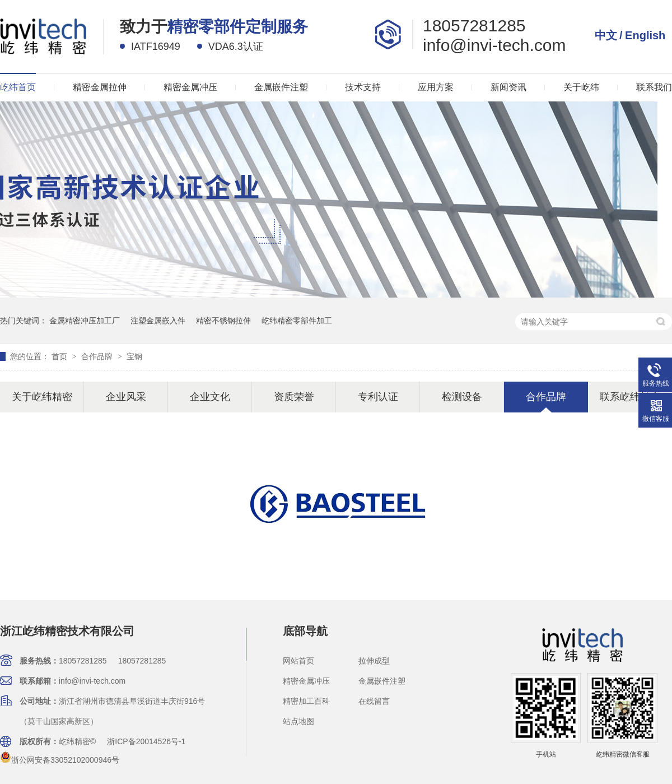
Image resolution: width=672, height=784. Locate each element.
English (645, 35)
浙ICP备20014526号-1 (146, 741)
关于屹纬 (581, 87)
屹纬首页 (18, 87)
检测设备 (462, 397)
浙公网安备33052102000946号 (60, 760)
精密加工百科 (306, 701)
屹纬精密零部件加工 (297, 321)
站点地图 (298, 721)
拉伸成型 (374, 661)
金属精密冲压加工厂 (85, 321)
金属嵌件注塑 (281, 87)
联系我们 (654, 87)
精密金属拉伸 (100, 87)
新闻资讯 (508, 87)
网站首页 (298, 661)
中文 (606, 35)
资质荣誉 (294, 397)
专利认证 (378, 397)
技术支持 (363, 87)
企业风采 (126, 397)
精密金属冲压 (190, 87)
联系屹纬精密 (630, 397)
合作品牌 (98, 356)
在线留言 (374, 701)
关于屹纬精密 (42, 397)
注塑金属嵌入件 (158, 321)
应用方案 (436, 87)
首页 (60, 356)
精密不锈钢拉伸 (223, 321)
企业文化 (210, 397)
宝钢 (134, 356)
